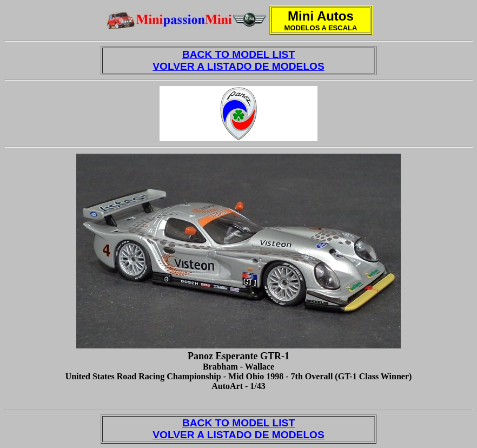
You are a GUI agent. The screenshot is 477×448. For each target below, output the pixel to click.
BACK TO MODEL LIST (239, 54)
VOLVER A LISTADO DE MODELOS (239, 66)
